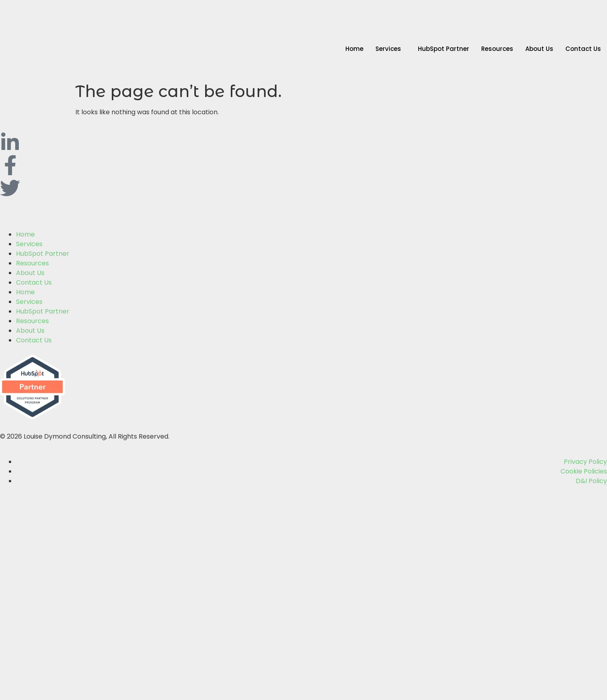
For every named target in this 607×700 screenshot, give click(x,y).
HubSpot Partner (444, 49)
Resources (497, 49)
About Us (539, 49)
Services (388, 49)
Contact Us (583, 49)
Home (354, 49)
